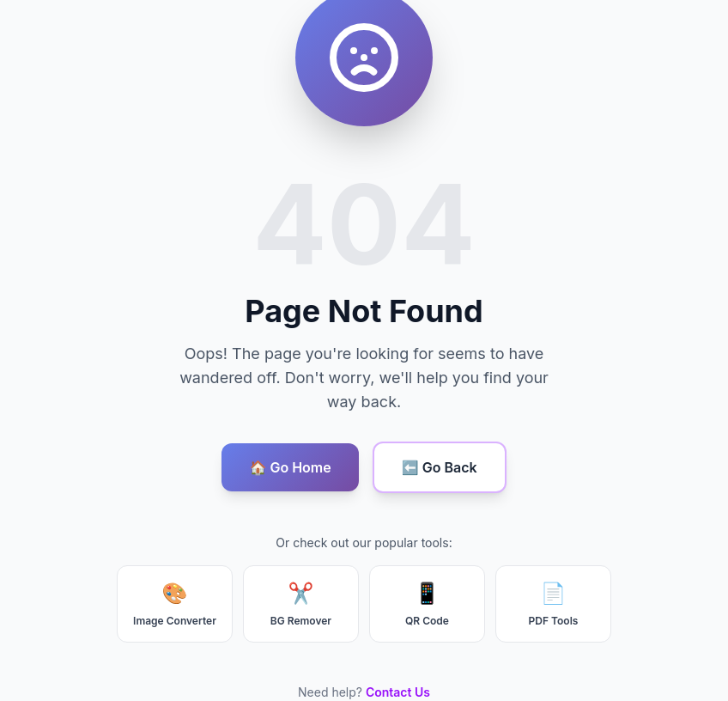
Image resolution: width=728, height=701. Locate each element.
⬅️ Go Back (440, 467)
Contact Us (398, 692)
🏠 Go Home (290, 467)
